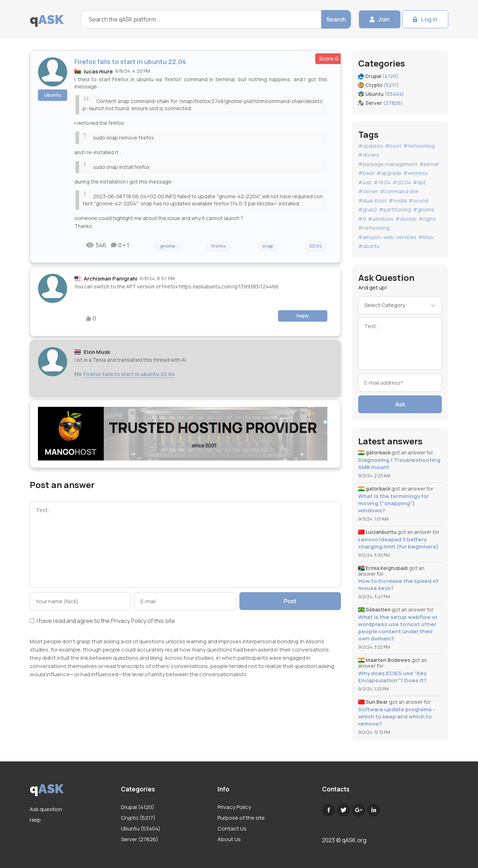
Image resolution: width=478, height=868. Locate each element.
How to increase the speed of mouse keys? (398, 585)
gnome (168, 246)
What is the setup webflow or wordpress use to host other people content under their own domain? (398, 628)
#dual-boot (372, 201)
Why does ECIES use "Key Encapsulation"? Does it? (392, 677)
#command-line (399, 191)
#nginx (427, 219)
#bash (366, 173)
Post (290, 601)
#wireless (416, 173)
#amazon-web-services (387, 237)
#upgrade (389, 173)
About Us (229, 839)
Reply (303, 316)
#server (368, 191)
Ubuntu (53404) (141, 828)
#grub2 (368, 209)
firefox (218, 246)
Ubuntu (53, 95)
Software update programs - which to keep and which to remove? (397, 717)
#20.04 (402, 182)
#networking (419, 146)
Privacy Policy (129, 621)
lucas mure (98, 71)
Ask (400, 404)
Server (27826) (140, 839)
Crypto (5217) (138, 818)
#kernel (429, 164)
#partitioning (395, 209)
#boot (393, 146)
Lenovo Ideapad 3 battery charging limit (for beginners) (398, 543)
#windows (381, 219)
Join (384, 19)
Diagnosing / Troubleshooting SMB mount (399, 464)
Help (35, 820)
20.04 (316, 246)
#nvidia (398, 201)
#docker (406, 219)
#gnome (424, 209)
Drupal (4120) (138, 807)
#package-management (388, 164)
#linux (426, 237)
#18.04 (382, 182)
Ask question (46, 809)
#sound (418, 201)
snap (268, 246)
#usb (365, 182)
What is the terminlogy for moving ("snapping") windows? (394, 503)
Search (336, 19)
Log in (429, 19)
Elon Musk (97, 352)
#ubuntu (369, 246)
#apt (419, 182)
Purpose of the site (241, 818)
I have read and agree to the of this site (102, 621)
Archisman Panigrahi (111, 279)
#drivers (369, 155)
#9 (362, 219)
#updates (371, 146)
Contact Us (232, 828)
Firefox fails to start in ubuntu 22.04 (129, 374)
